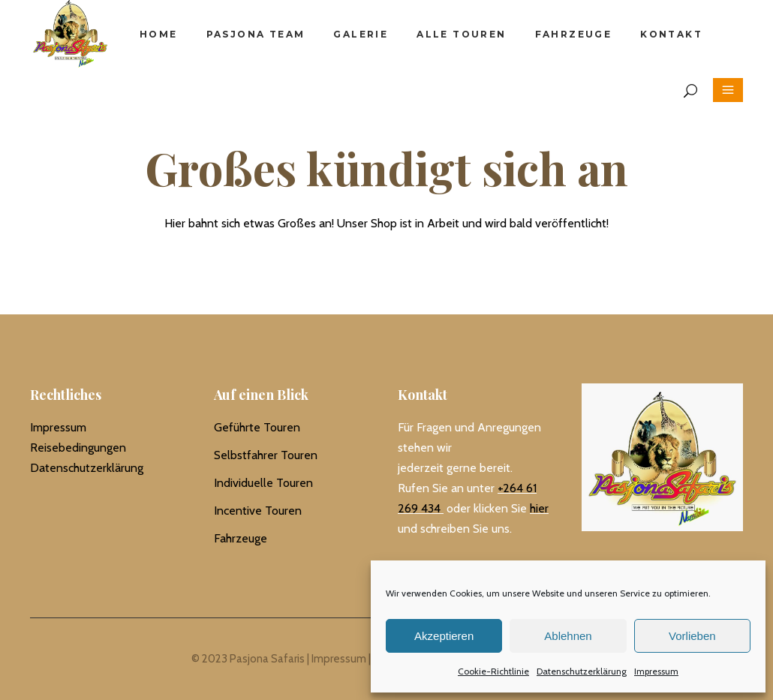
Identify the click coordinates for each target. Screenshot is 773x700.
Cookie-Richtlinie (493, 671)
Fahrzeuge (241, 538)
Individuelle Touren (263, 483)
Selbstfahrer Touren (266, 455)
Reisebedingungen (78, 448)
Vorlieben (692, 636)
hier (539, 508)
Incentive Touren (258, 511)
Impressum (656, 671)
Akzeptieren (444, 636)
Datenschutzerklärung (582, 671)
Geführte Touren (257, 427)
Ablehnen (568, 636)
